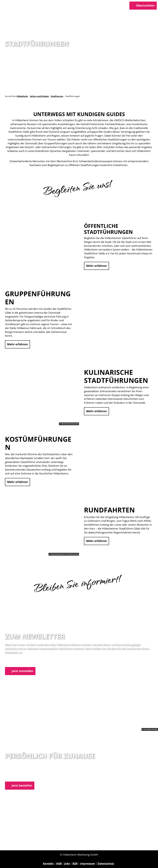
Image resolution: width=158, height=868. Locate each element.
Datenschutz (106, 863)
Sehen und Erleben (39, 96)
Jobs (67, 863)
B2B (75, 863)
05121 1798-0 (19, 773)
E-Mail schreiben (16, 777)
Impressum (88, 863)
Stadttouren (57, 96)
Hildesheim (22, 96)
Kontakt (48, 863)
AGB (59, 863)
